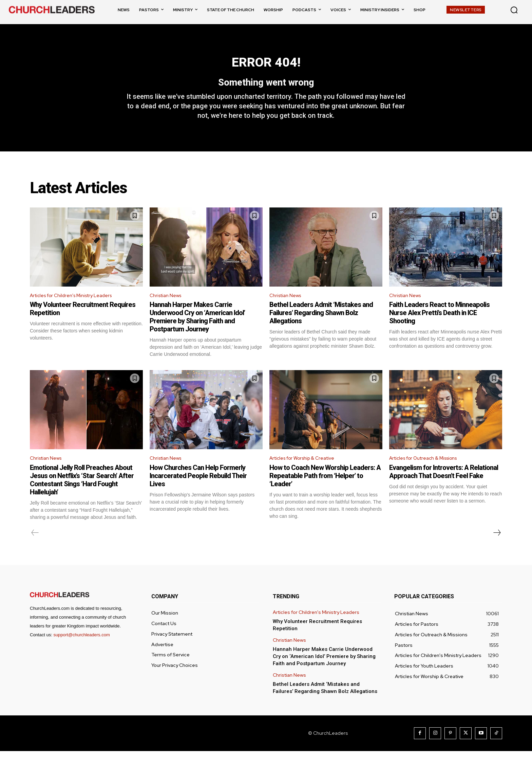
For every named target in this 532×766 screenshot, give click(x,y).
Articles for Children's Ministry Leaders (77, 308)
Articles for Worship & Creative (307, 472)
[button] (514, 10)
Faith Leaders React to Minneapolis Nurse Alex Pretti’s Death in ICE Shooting (439, 326)
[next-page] (497, 548)
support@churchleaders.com (81, 650)
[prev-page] (35, 548)
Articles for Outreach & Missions (429, 472)
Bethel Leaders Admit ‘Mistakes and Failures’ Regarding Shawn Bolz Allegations (321, 326)
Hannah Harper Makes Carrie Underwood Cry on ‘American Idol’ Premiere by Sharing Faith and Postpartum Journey (197, 330)
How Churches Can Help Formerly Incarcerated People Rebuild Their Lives (198, 491)
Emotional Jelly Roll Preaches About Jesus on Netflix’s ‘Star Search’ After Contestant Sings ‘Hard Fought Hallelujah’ (82, 495)
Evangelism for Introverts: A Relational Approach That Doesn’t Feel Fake (444, 487)
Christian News (168, 308)
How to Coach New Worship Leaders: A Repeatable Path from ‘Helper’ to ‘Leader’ (325, 491)
